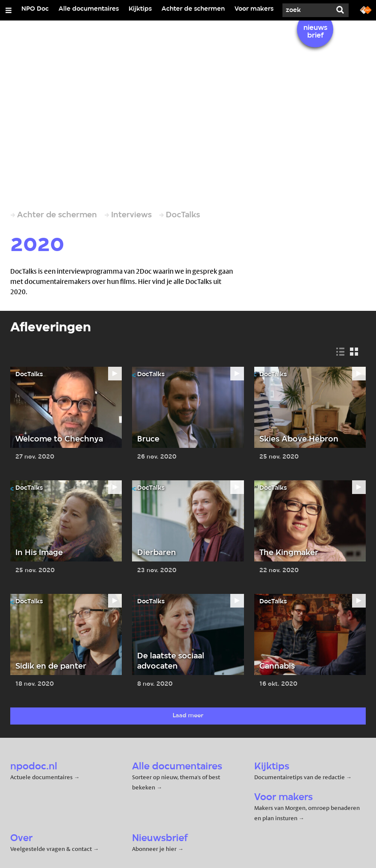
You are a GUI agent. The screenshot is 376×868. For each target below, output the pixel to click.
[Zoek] (306, 10)
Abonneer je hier (155, 849)
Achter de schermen (193, 9)
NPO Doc (35, 9)
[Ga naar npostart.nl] (366, 9)
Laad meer (188, 716)
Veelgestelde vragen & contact (51, 849)
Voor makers (254, 9)
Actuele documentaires (41, 777)
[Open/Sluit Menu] (9, 10)
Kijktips (140, 9)
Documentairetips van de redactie (300, 777)
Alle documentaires (89, 9)
